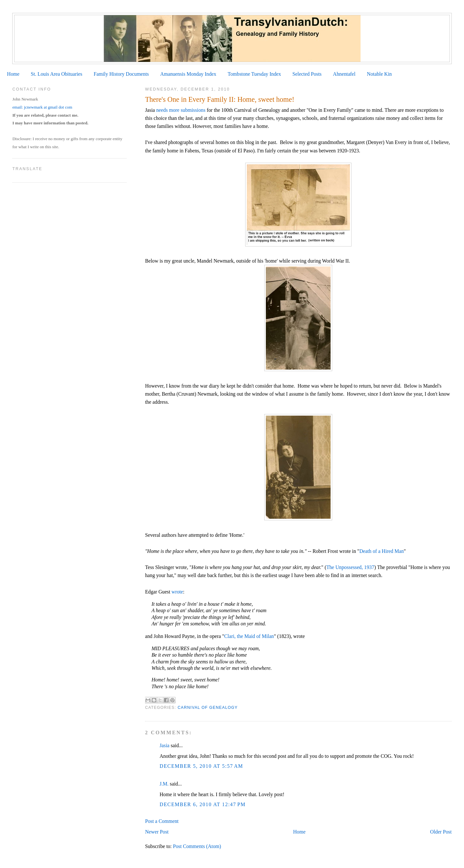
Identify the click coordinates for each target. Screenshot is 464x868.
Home (13, 74)
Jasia (164, 745)
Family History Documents (121, 74)
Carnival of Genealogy (208, 708)
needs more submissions (181, 110)
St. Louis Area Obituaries (57, 74)
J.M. (164, 784)
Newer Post (157, 832)
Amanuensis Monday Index (188, 74)
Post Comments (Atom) (197, 846)
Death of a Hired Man (382, 551)
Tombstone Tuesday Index (254, 74)
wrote (177, 592)
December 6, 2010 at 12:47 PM (203, 804)
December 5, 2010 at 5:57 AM (201, 766)
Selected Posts (307, 74)
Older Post (441, 832)
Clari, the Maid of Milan (249, 636)
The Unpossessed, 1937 (350, 567)
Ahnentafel (344, 74)
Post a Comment (162, 821)
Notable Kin (379, 74)
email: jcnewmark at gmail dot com (42, 107)
